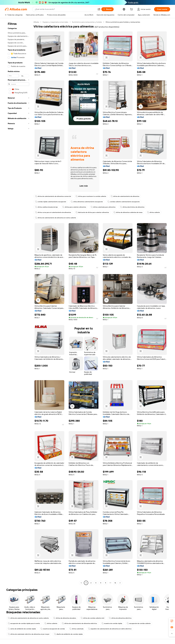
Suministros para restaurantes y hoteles (87, 22)
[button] (99, 9)
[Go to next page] (120, 583)
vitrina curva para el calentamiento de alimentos (53, 212)
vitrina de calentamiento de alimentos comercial (53, 196)
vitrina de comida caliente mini (92, 618)
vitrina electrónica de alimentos (132, 207)
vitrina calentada (76, 629)
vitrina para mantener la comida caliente (91, 196)
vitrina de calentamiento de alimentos (125, 196)
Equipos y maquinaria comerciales (55, 22)
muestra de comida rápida (112, 623)
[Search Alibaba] (65, 9)
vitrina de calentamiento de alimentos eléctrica (79, 623)
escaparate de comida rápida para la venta (24, 623)
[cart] (132, 10)
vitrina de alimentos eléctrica (120, 618)
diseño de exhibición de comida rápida (68, 634)
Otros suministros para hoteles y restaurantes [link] (123, 22)
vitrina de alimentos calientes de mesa (128, 212)
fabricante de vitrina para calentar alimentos (92, 212)
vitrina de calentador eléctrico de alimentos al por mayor (29, 634)
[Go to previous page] (81, 583)
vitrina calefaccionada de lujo (46, 207)
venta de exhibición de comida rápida (22, 629)
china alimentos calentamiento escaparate (87, 202)
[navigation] (18, 303)
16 (115, 583)
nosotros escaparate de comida (53, 629)
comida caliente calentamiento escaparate (124, 202)
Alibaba (36, 22)
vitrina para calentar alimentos (74, 207)
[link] (172, 621)
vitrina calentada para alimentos (103, 207)
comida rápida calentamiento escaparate (51, 202)
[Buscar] (107, 9)
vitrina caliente (153, 212)
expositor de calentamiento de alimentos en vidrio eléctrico (110, 629)
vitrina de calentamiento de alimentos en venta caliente (56, 218)
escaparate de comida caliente (139, 623)
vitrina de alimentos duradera (65, 618)
